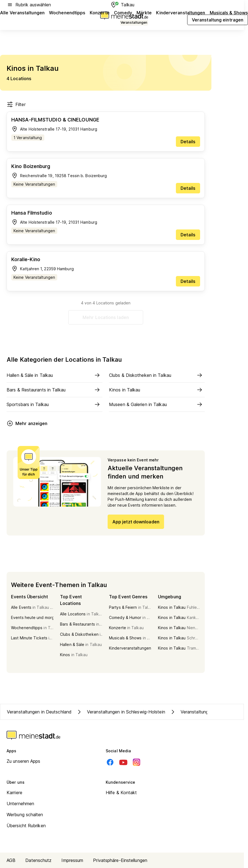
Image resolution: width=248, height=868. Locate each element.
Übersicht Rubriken (26, 826)
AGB (11, 860)
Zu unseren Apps (24, 761)
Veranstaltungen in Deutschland (39, 712)
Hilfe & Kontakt (121, 793)
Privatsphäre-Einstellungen (120, 860)
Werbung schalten (25, 815)
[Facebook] (110, 762)
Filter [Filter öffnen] (16, 104)
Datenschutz (38, 860)
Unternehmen (20, 804)
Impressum (72, 860)
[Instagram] (137, 762)
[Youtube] (123, 762)
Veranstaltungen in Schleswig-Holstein (121, 712)
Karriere (14, 793)
